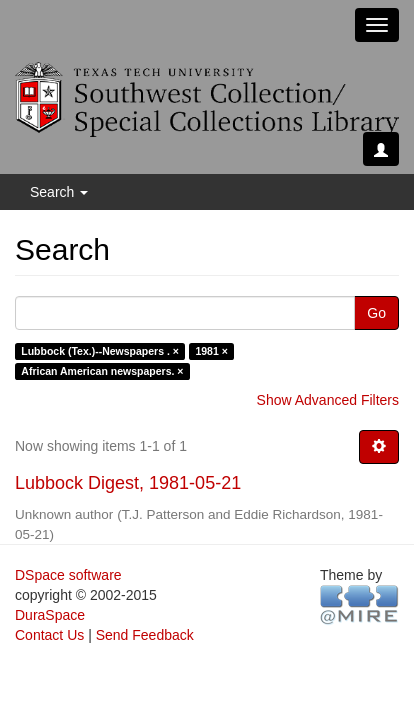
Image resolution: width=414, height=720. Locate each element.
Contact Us (49, 635)
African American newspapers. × (102, 371)
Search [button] (59, 192)
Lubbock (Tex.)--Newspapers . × (100, 351)
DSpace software (68, 575)
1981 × (211, 351)
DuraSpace (50, 615)
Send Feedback (145, 635)
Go (376, 313)
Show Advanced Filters (328, 400)
